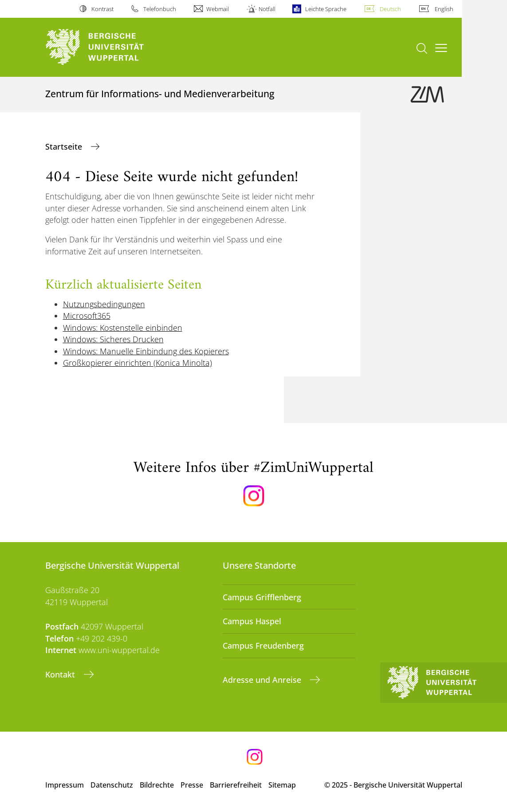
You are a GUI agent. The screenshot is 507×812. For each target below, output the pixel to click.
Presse (192, 785)
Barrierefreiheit (236, 785)
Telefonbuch (160, 9)
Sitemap (282, 785)
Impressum (65, 785)
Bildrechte (157, 785)
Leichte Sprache (326, 9)
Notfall (267, 9)
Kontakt (61, 674)
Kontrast (102, 9)
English (444, 9)
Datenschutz (112, 785)
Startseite (65, 147)
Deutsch (390, 9)
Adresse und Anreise (263, 680)
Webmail (218, 9)
